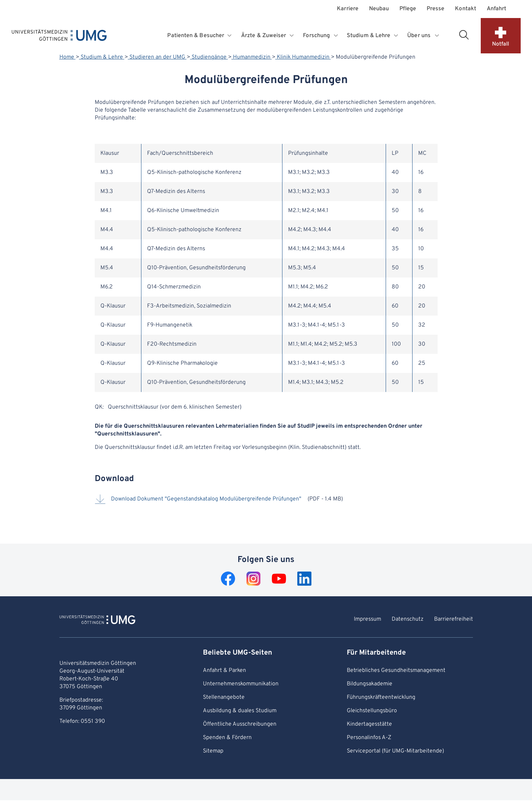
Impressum (367, 619)
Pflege (408, 9)
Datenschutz (408, 619)
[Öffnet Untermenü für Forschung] (336, 36)
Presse (435, 9)
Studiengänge (209, 57)
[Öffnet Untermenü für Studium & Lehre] (397, 36)
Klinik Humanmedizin (303, 57)
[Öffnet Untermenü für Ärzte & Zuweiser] (292, 36)
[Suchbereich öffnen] (464, 35)
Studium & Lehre (102, 57)
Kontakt (466, 9)
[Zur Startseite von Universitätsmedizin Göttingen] (97, 621)
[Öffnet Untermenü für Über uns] (437, 36)
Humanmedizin (252, 57)
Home (68, 57)
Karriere (348, 9)
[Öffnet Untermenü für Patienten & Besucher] (230, 36)
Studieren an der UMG (157, 57)
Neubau (379, 9)
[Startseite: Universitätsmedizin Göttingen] (59, 37)
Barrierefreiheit (454, 619)
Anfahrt (497, 9)
